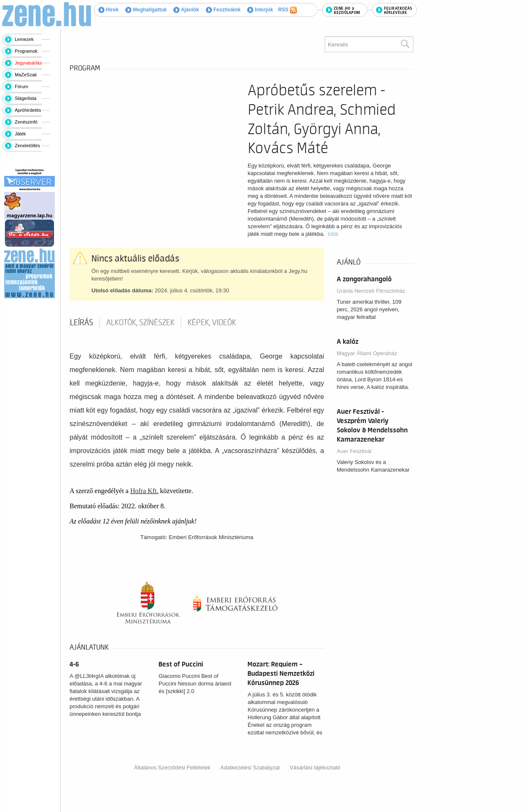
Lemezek (24, 39)
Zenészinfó (26, 122)
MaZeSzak (26, 75)
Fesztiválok (223, 10)
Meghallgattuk (146, 10)
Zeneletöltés (27, 146)
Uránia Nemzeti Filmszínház (371, 291)
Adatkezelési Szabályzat (250, 767)
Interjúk (260, 10)
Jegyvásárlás (28, 63)
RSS (288, 10)
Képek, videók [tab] (212, 323)
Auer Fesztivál (354, 451)
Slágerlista (26, 98)
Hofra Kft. (144, 491)
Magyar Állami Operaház (367, 353)
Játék (20, 134)
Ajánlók (186, 10)
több (333, 234)
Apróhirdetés (28, 110)
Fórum (21, 86)
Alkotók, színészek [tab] (140, 323)
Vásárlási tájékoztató (315, 767)
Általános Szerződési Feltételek (172, 767)
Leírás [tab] (82, 323)
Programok (26, 51)
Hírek (108, 10)
